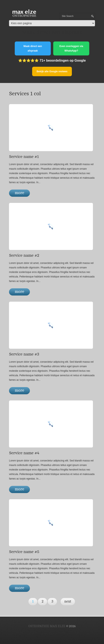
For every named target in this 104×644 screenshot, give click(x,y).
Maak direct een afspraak (33, 48)
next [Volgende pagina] (68, 601)
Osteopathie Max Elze (47, 626)
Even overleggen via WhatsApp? (71, 48)
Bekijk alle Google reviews (52, 71)
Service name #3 (24, 354)
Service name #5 (24, 552)
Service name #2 (24, 255)
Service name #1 (24, 157)
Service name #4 (24, 453)
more (19, 193)
